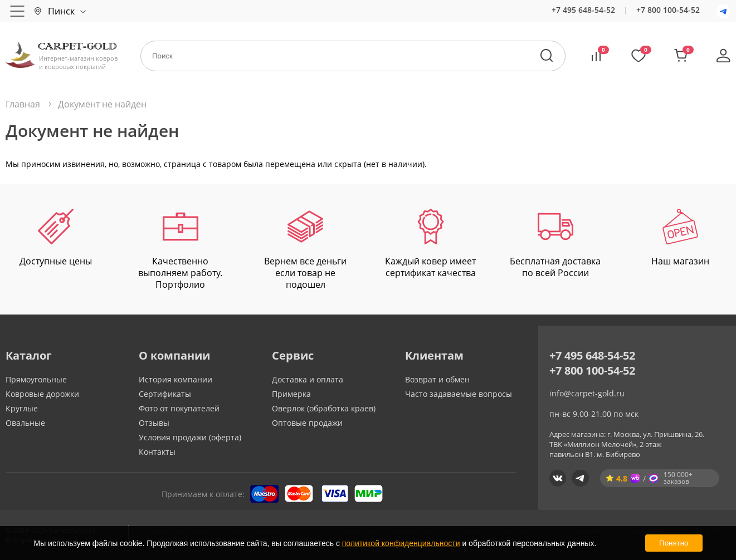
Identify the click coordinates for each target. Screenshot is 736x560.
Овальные (25, 423)
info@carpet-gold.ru (587, 393)
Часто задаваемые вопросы (459, 394)
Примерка (291, 394)
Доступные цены (56, 238)
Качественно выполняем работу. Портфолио (180, 249)
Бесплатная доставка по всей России (555, 244)
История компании (176, 379)
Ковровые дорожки (42, 394)
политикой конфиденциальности (401, 543)
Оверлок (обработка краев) (324, 408)
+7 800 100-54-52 (668, 10)
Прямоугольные (36, 379)
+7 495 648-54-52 (583, 10)
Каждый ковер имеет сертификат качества (430, 244)
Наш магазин (680, 238)
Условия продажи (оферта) (190, 437)
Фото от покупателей (179, 408)
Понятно (674, 543)
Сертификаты (165, 394)
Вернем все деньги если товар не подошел (305, 249)
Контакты (157, 452)
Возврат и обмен (437, 379)
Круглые (22, 408)
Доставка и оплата (308, 379)
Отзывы (154, 423)
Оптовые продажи (307, 423)
